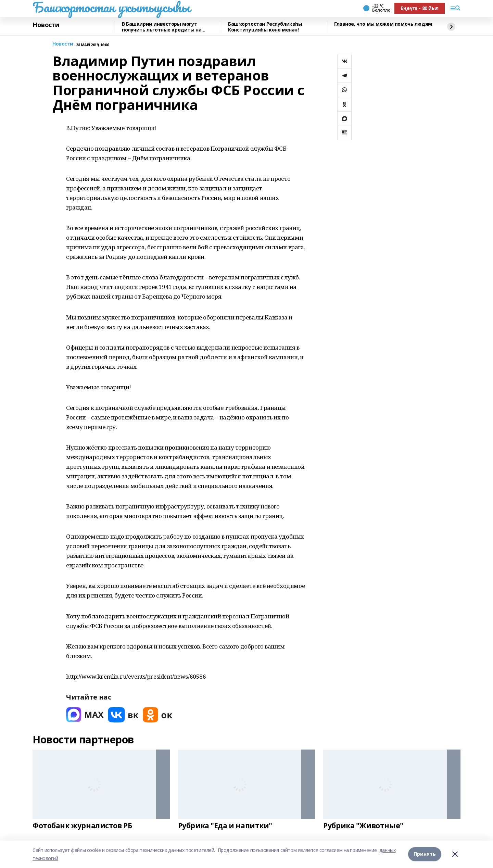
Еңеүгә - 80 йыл (420, 8)
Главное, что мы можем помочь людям (383, 24)
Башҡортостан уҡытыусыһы (111, 7)
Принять (425, 854)
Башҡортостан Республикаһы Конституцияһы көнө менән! (265, 27)
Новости (46, 25)
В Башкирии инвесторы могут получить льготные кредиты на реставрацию (162, 27)
